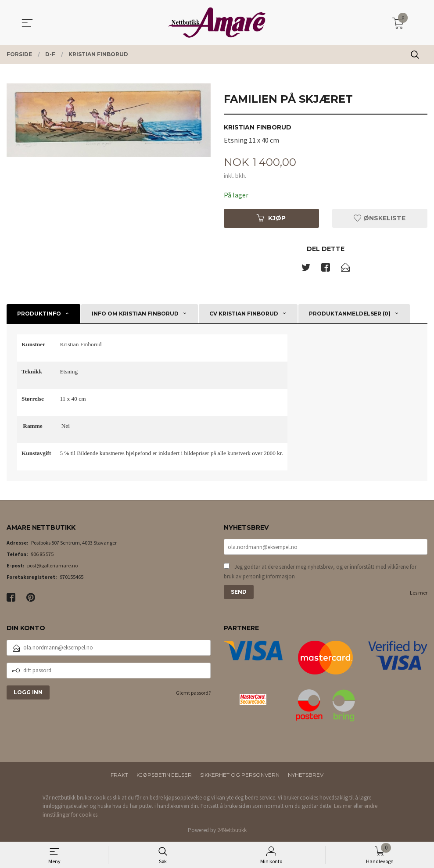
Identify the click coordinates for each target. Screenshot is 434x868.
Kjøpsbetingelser (164, 775)
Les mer (419, 593)
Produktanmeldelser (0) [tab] (350, 314)
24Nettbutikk (232, 830)
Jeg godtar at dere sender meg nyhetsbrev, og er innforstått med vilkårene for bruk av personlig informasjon (320, 572)
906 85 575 (42, 554)
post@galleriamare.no (52, 566)
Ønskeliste (380, 218)
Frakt (119, 775)
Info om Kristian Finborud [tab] (135, 314)
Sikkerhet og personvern (240, 775)
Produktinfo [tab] (39, 314)
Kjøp (271, 218)
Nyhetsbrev (306, 775)
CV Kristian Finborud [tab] (244, 314)
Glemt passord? (193, 693)
